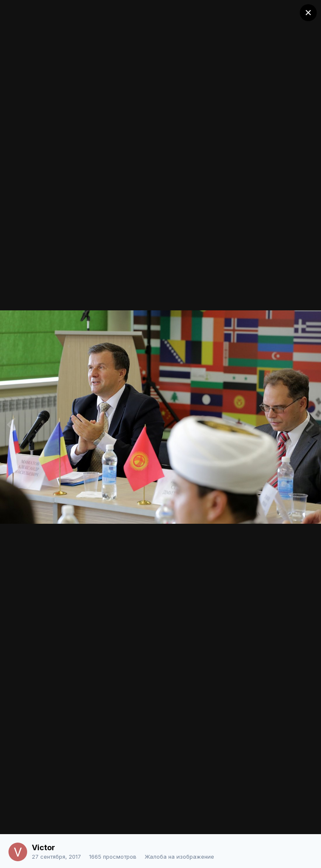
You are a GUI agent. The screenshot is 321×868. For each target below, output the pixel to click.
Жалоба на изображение (179, 857)
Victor (43, 847)
